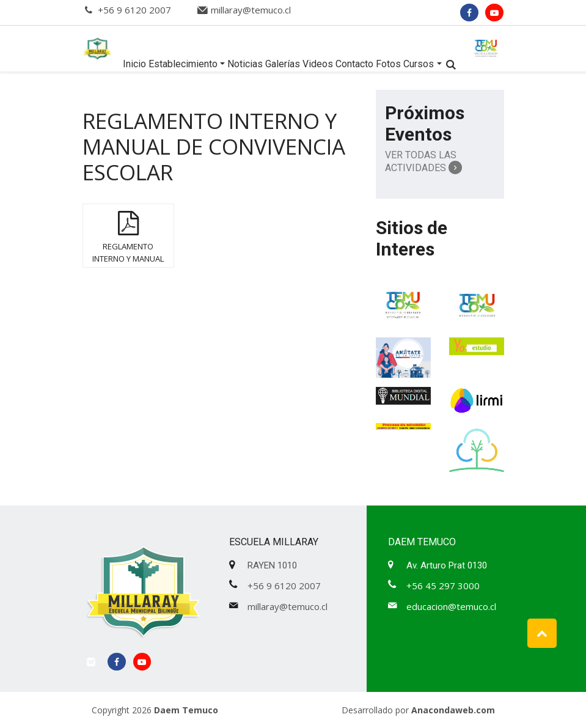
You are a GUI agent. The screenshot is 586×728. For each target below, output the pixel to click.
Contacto (354, 64)
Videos (318, 64)
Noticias (245, 64)
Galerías (283, 64)
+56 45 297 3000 (443, 586)
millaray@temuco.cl (251, 10)
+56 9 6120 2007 (134, 10)
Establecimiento (183, 64)
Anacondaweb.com (453, 710)
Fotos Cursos (405, 64)
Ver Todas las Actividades (423, 162)
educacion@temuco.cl (451, 606)
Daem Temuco (186, 710)
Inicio (134, 64)
